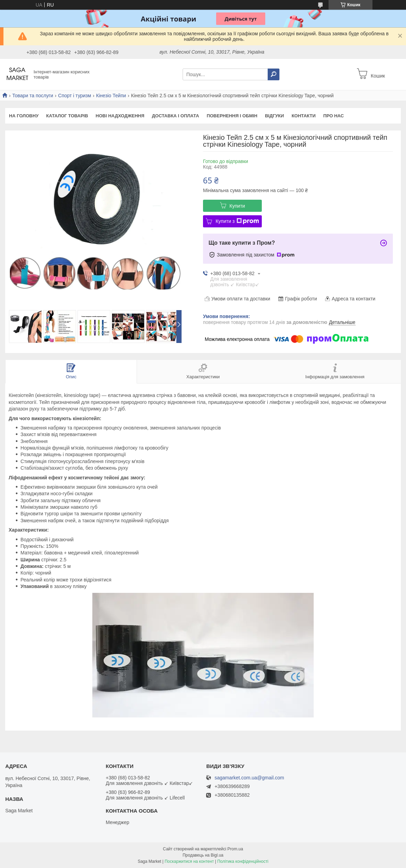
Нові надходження (120, 116)
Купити (237, 206)
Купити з (237, 221)
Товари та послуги (33, 96)
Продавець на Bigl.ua (203, 855)
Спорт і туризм (75, 96)
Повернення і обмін (232, 116)
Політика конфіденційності (243, 861)
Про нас (334, 116)
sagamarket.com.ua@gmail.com (249, 778)
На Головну (24, 116)
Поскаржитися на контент (189, 861)
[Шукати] (274, 74)
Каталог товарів (67, 116)
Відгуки (274, 116)
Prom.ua (235, 849)
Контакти (304, 116)
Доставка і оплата (175, 116)
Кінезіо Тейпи (111, 96)
